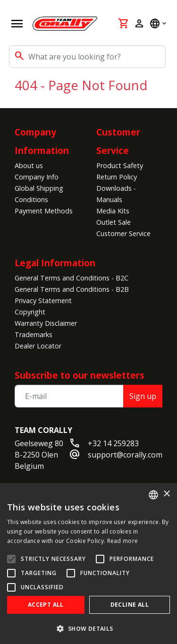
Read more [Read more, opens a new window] (123, 541)
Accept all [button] (46, 605)
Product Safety (120, 165)
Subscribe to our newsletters (80, 375)
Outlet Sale (114, 222)
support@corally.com (125, 455)
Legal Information (55, 263)
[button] (88, 628)
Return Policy (117, 177)
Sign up (143, 396)
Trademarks (34, 335)
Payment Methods (44, 211)
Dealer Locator (38, 346)
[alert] (88, 563)
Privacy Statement (43, 301)
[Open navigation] (17, 24)
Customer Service (123, 233)
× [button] (166, 494)
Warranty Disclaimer (46, 323)
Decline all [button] (130, 605)
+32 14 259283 (113, 443)
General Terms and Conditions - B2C (72, 278)
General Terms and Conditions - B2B (72, 289)
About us (29, 165)
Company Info (37, 177)
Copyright (30, 312)
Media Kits (113, 211)
